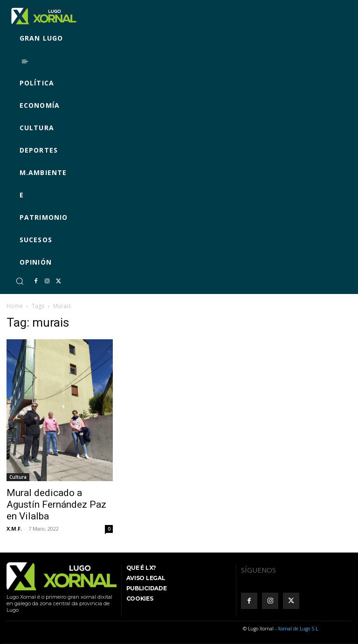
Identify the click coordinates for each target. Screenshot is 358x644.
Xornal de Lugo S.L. (299, 629)
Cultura (18, 477)
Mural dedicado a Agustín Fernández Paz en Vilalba (56, 504)
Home (15, 306)
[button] (20, 281)
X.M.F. (14, 528)
